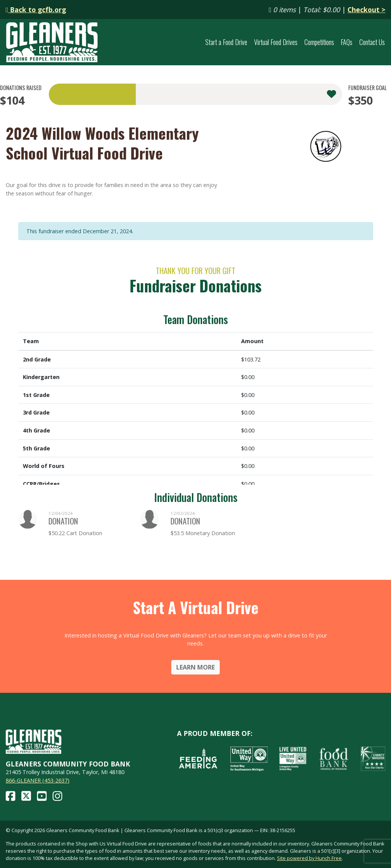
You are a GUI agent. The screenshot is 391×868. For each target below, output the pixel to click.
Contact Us (372, 42)
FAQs (347, 42)
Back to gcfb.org (36, 10)
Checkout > (366, 10)
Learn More (195, 667)
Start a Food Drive (226, 42)
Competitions (319, 42)
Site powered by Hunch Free (309, 858)
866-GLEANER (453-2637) (38, 780)
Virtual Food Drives (276, 42)
